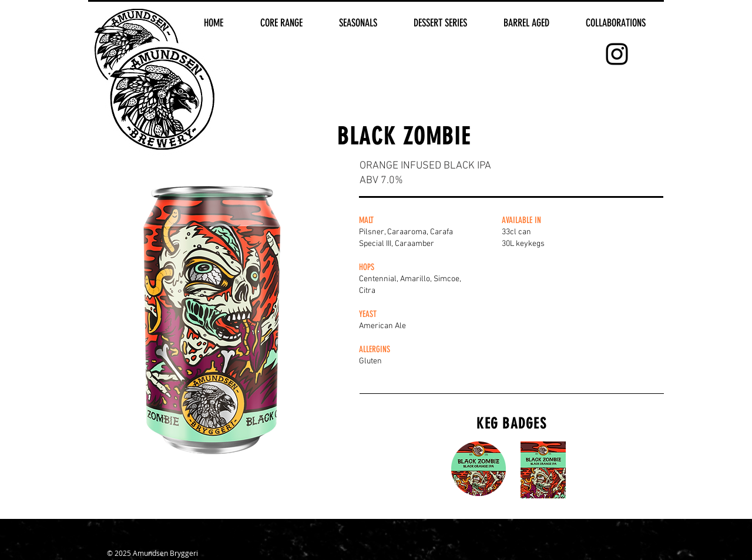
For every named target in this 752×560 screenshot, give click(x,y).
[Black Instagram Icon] (617, 54)
